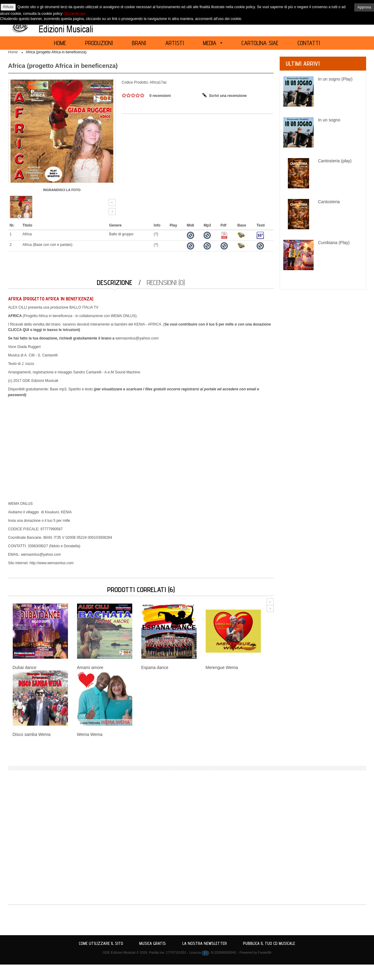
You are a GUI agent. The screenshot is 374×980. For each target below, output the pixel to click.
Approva (364, 7)
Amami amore (90, 667)
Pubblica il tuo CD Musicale (269, 943)
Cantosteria (329, 202)
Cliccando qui (74, 14)
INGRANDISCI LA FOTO (62, 190)
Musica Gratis (153, 943)
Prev (112, 202)
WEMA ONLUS (123, 316)
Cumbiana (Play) (334, 243)
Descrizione (115, 282)
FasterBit (265, 952)
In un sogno (329, 120)
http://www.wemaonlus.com (51, 563)
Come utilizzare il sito (101, 943)
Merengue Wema (222, 667)
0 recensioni (160, 96)
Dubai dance (25, 667)
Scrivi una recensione (228, 96)
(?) (156, 234)
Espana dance (155, 667)
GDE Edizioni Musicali (119, 952)
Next (112, 212)
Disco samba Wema (32, 734)
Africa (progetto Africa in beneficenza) (56, 52)
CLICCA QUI (19, 330)
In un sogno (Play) (335, 79)
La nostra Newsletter (205, 943)
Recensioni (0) (166, 282)
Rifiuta (8, 7)
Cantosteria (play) (335, 161)
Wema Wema (90, 734)
